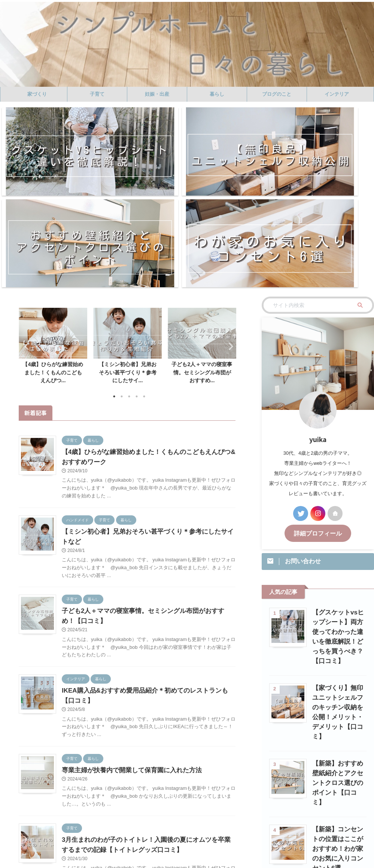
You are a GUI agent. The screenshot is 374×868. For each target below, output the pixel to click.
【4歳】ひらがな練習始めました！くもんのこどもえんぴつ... (53, 237)
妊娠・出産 (157, 94)
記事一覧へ (127, 781)
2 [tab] (122, 261)
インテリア (337, 94)
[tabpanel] (53, 213)
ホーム (18, 829)
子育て (97, 94)
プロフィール (258, 829)
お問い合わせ (295, 829)
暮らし (217, 94)
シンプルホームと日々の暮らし (187, 845)
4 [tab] (137, 261)
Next (229, 211)
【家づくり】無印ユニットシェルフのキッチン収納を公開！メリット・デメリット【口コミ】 (337, 562)
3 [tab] (129, 261)
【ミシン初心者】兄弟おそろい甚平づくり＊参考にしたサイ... (128, 237)
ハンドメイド (222, 829)
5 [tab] (144, 261)
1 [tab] (114, 261)
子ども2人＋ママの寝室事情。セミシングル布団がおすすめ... (202, 237)
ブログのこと (277, 94)
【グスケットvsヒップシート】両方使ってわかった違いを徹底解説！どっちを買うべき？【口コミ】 (338, 496)
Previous (26, 211)
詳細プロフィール (318, 398)
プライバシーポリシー (340, 829)
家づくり (37, 94)
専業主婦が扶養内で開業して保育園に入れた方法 (128, 635)
